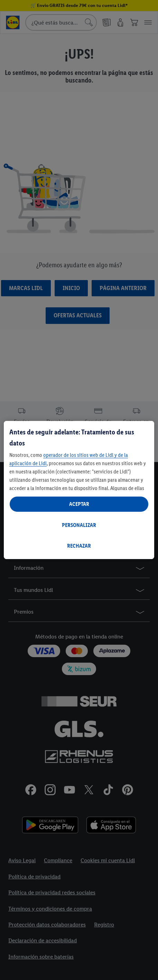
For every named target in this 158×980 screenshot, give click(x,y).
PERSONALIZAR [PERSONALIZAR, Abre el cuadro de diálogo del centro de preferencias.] (79, 525)
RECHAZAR (79, 546)
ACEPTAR (79, 504)
